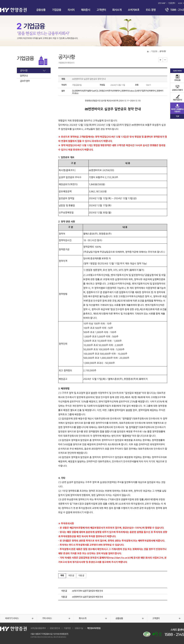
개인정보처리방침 (94, 628)
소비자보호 (134, 10)
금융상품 (41, 10)
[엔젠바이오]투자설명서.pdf (84, 91)
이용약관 (67, 628)
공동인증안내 (55, 628)
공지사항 (24, 70)
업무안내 (24, 76)
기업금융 (57, 10)
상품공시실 (79, 628)
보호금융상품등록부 (38, 628)
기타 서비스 (56, 618)
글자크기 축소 (165, 60)
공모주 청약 (25, 81)
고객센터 (101, 10)
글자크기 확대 (160, 60)
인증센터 (172, 3)
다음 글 (81, 576)
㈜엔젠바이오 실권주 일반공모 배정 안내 (87, 597)
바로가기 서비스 (19, 618)
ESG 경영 (151, 10)
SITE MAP (162, 3)
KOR (180, 3)
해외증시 (86, 10)
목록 (62, 576)
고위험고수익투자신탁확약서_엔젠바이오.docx (115, 91)
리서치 (71, 10)
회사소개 (117, 10)
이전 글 (71, 576)
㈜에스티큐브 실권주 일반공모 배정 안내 (87, 591)
